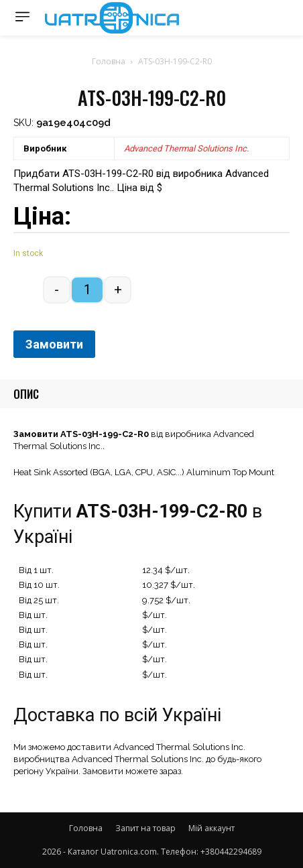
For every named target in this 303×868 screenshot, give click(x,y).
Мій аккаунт (211, 828)
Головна (109, 61)
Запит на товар (145, 828)
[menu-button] (22, 16)
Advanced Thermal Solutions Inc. (186, 148)
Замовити (54, 344)
